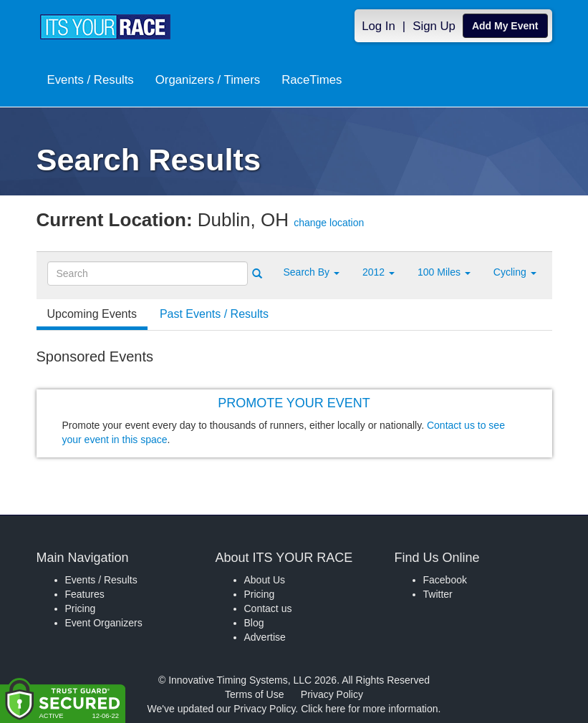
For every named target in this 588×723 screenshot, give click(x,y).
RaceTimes (312, 80)
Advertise (265, 637)
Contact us (268, 608)
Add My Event (505, 26)
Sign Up (434, 26)
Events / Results (91, 80)
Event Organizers (104, 623)
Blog (254, 623)
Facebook (445, 580)
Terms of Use (254, 694)
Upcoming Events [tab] (92, 314)
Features (85, 594)
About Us (265, 580)
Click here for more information (369, 709)
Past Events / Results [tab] (214, 314)
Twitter (438, 594)
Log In (379, 26)
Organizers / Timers (208, 80)
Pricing (81, 608)
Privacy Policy (332, 694)
